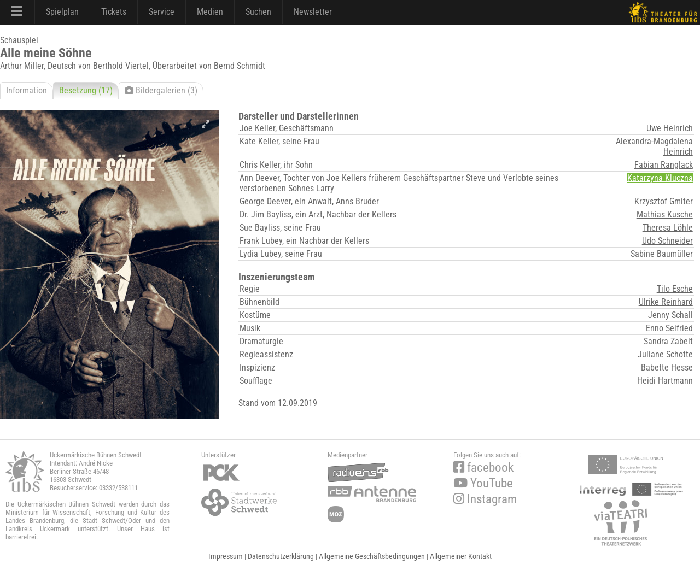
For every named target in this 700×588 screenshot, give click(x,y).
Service (162, 12)
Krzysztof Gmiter (664, 201)
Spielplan (62, 12)
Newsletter (313, 12)
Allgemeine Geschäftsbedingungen (372, 556)
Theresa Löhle (668, 228)
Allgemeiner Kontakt (461, 556)
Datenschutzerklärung (281, 556)
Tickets (114, 12)
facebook (483, 468)
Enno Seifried (669, 328)
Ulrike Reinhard (666, 302)
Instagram (485, 499)
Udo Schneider (667, 241)
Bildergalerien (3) (161, 90)
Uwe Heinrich (670, 128)
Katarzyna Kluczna (660, 178)
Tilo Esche (675, 289)
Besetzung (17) (86, 90)
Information (27, 90)
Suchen (258, 12)
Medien (210, 12)
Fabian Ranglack (664, 165)
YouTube (483, 483)
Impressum (226, 556)
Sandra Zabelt (668, 341)
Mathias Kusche (665, 214)
